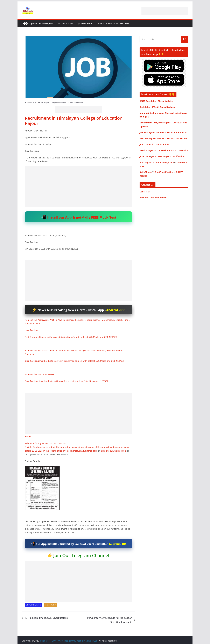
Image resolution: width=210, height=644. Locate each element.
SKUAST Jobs (146, 172)
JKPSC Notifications (176, 156)
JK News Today (86, 23)
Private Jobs (145, 162)
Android (112, 310)
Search (185, 39)
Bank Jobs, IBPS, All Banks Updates (157, 107)
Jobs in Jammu (50, 605)
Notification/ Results (177, 138)
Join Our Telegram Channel (81, 555)
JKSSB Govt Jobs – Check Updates (156, 101)
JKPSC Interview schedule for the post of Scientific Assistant (111, 620)
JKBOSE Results (147, 144)
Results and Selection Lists (114, 23)
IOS (123, 310)
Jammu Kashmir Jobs (42, 23)
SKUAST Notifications (164, 172)
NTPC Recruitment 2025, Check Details (45, 618)
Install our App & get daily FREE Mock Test (82, 217)
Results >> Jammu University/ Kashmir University (164, 150)
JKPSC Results (158, 156)
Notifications (66, 23)
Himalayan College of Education (53, 102)
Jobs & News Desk (77, 102)
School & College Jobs (163, 162)
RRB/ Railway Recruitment (152, 138)
